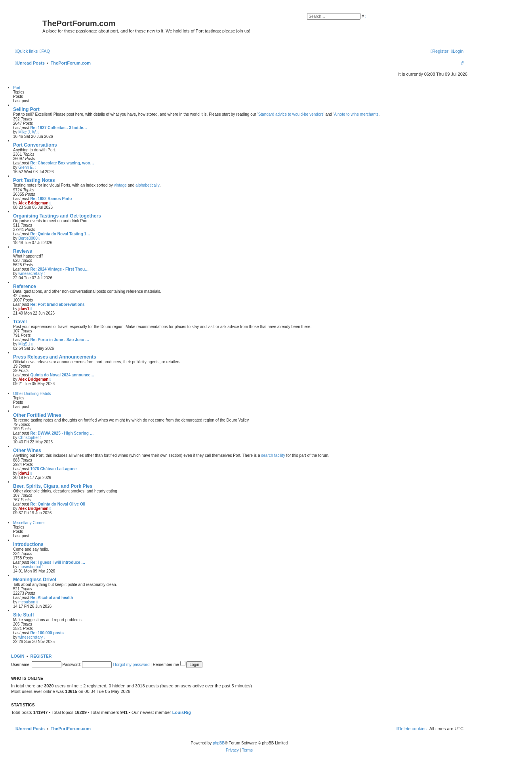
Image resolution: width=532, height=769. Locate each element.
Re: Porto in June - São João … (60, 340)
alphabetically (148, 185)
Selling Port (26, 109)
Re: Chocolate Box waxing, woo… (62, 163)
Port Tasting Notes (34, 180)
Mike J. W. (27, 132)
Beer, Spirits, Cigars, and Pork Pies (53, 486)
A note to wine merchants (356, 114)
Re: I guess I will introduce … (58, 562)
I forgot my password (131, 665)
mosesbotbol (30, 567)
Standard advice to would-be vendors (291, 114)
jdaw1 (24, 309)
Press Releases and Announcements (55, 357)
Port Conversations (35, 145)
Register (41, 656)
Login (18, 656)
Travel (20, 322)
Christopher (29, 438)
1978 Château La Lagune (53, 469)
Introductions (28, 544)
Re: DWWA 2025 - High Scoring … (62, 433)
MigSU (24, 344)
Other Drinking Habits (32, 394)
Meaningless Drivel (35, 580)
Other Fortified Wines (37, 415)
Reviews (23, 251)
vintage (120, 185)
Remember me (169, 665)
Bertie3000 (28, 238)
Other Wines (27, 450)
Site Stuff (24, 615)
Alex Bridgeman (33, 203)
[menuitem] (45, 51)
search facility (273, 455)
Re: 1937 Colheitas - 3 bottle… (58, 128)
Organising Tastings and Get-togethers (57, 216)
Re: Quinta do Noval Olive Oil (58, 504)
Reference (25, 286)
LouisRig (182, 712)
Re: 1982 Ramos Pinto (51, 199)
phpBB (219, 743)
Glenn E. (26, 167)
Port (17, 88)
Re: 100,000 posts (47, 633)
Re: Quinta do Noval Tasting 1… (60, 234)
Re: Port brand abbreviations (57, 304)
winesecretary (31, 274)
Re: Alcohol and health (51, 598)
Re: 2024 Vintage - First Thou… (59, 269)
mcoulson (27, 602)
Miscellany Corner (29, 523)
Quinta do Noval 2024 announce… (62, 375)
